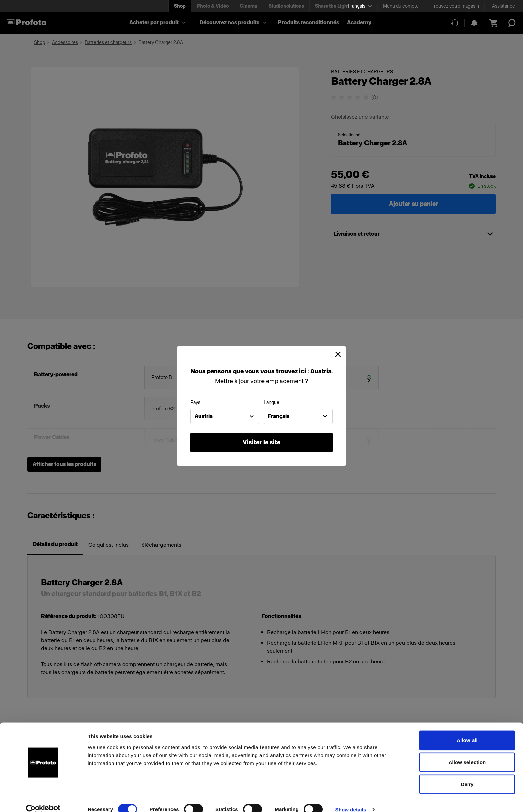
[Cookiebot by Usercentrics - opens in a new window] (43, 799)
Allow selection (467, 752)
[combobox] (225, 416)
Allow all (467, 730)
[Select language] (360, 6)
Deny (467, 773)
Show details (351, 799)
